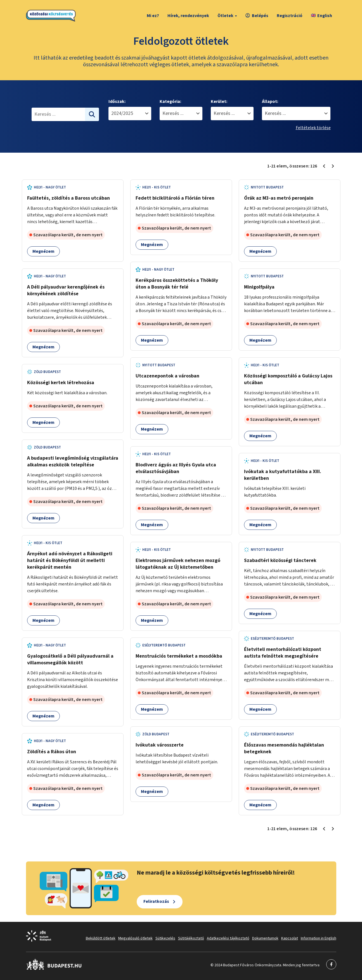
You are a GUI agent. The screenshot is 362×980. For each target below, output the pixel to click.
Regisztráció (290, 16)
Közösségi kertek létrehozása (61, 383)
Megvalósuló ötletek (135, 938)
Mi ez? (153, 16)
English (322, 16)
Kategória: (170, 101)
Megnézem (43, 251)
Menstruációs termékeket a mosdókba (179, 656)
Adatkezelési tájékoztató (228, 938)
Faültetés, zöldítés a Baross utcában (68, 198)
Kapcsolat (290, 938)
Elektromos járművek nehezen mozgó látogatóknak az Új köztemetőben (178, 564)
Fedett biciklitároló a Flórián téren (175, 198)
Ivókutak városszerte (160, 745)
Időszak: (117, 101)
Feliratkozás (156, 901)
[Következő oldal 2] (333, 166)
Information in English (319, 938)
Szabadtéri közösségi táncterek (280, 560)
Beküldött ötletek (101, 938)
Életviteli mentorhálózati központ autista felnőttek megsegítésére (283, 653)
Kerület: (219, 101)
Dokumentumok (265, 938)
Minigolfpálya (259, 287)
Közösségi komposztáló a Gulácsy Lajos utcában (288, 379)
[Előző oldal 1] (324, 166)
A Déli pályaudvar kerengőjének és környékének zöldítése (66, 290)
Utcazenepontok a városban (167, 376)
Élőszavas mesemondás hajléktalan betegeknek (284, 748)
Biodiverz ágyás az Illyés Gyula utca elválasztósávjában (176, 468)
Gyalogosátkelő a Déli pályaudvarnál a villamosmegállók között (70, 659)
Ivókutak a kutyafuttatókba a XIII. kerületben (283, 475)
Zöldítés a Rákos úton (52, 752)
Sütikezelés (165, 938)
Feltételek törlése (313, 128)
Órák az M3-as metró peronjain (279, 198)
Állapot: (270, 101)
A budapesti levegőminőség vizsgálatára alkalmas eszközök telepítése (73, 461)
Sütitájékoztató (191, 938)
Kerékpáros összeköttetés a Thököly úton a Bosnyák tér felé (177, 284)
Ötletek (228, 16)
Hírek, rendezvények (188, 16)
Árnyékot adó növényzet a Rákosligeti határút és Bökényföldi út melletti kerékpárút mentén (70, 560)
